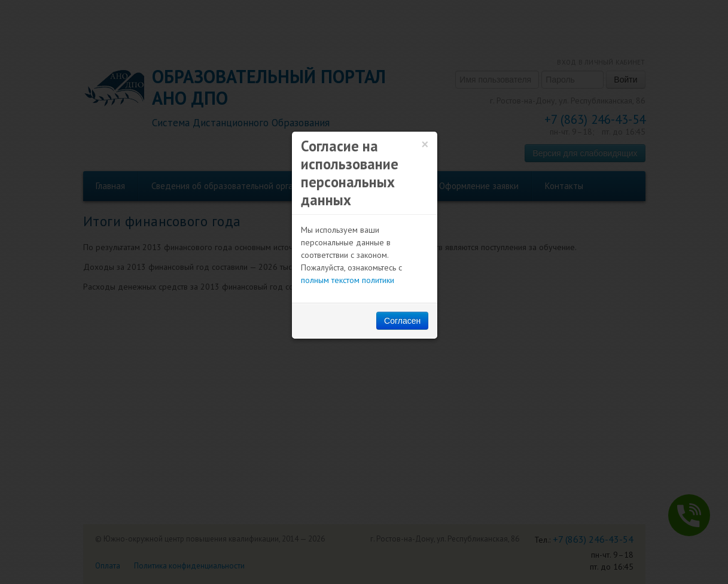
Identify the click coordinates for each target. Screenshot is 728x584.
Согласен (402, 321)
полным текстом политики (348, 280)
